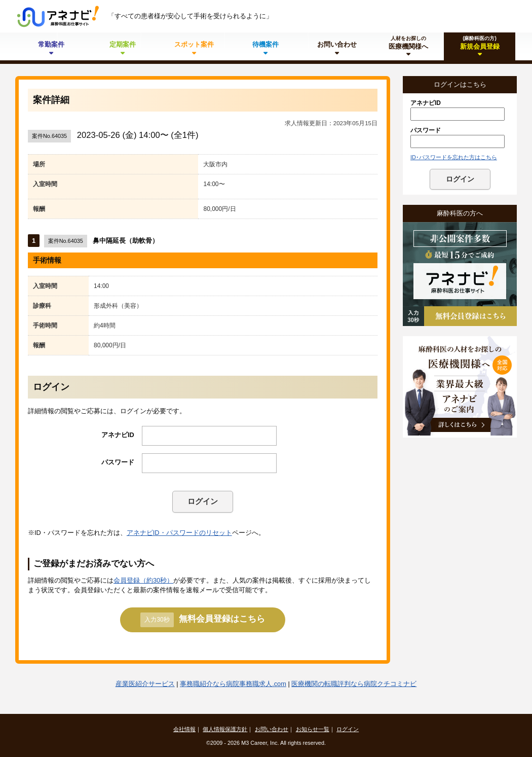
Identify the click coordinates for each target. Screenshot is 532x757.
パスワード (118, 462)
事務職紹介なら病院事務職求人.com (233, 684)
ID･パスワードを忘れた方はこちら (454, 157)
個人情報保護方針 (225, 729)
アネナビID (118, 435)
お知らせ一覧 (313, 729)
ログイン (203, 501)
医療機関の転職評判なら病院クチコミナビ (354, 684)
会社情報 (184, 729)
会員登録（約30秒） (143, 580)
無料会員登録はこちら (202, 620)
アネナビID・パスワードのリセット (179, 533)
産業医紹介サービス (145, 684)
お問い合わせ (272, 729)
